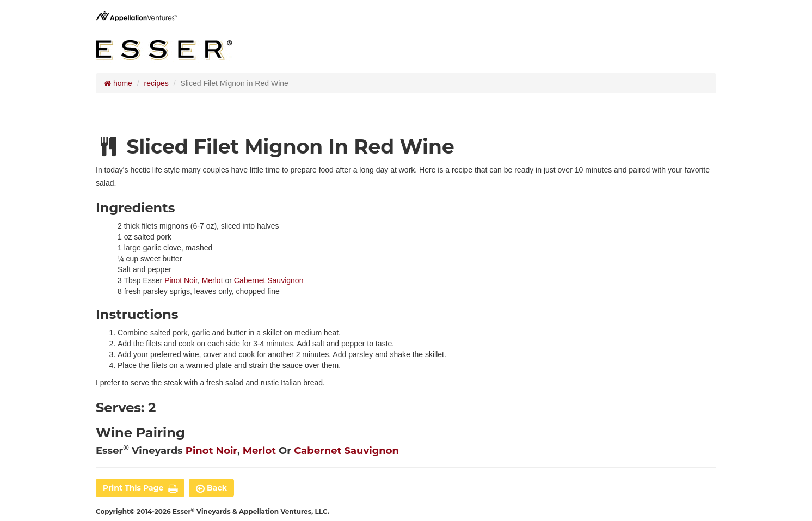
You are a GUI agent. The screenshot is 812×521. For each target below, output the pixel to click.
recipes (156, 83)
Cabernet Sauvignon (269, 280)
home (118, 83)
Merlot (213, 280)
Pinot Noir (181, 280)
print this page (140, 488)
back (211, 488)
